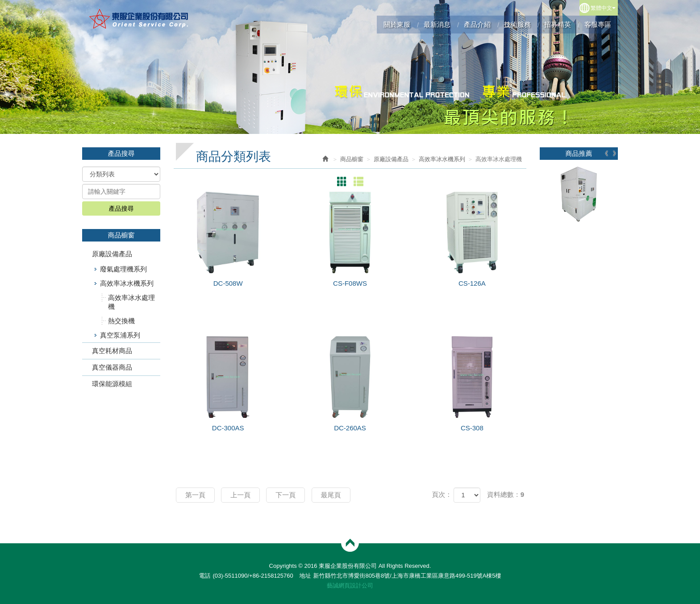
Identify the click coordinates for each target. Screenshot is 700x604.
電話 (204, 576)
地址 (305, 576)
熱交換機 (121, 321)
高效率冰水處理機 (131, 302)
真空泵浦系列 (120, 335)
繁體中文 (603, 8)
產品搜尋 (121, 208)
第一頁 (195, 495)
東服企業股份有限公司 (139, 19)
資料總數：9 (506, 494)
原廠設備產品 (112, 254)
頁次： (442, 494)
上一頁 (240, 495)
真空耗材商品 (112, 351)
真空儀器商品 (112, 367)
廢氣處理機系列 (123, 269)
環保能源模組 (112, 384)
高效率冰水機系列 (127, 283)
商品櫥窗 (352, 159)
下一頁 (285, 495)
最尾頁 (331, 495)
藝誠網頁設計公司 (350, 585)
